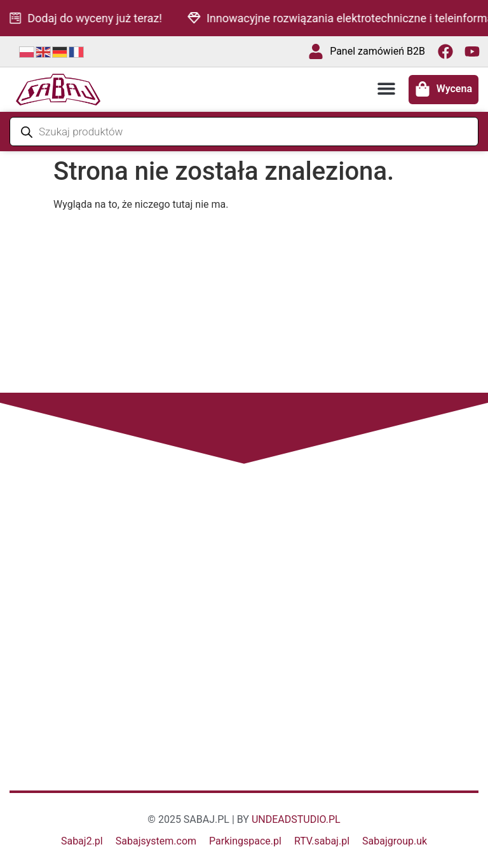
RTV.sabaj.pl (322, 841)
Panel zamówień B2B (377, 51)
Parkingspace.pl (245, 841)
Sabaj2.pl (82, 841)
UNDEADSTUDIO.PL (296, 819)
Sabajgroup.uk (395, 841)
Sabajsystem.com (156, 841)
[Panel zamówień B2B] (316, 51)
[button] (386, 88)
